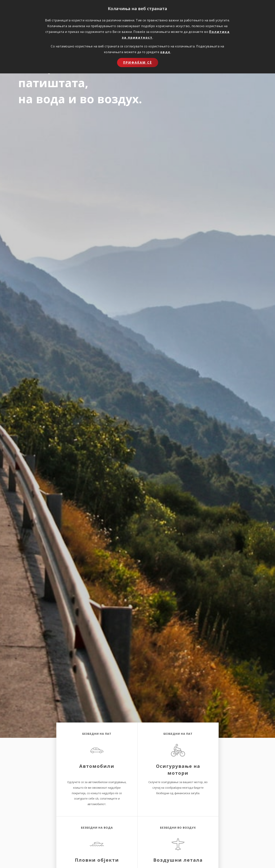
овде (165, 52)
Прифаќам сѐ (138, 63)
